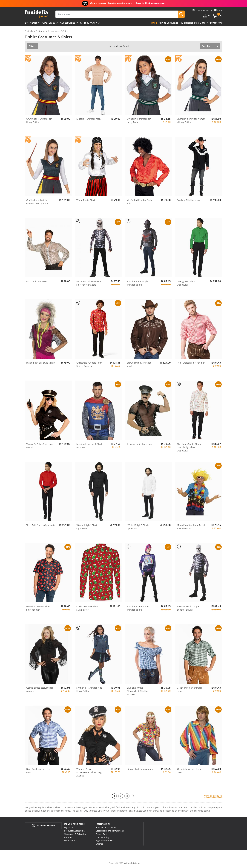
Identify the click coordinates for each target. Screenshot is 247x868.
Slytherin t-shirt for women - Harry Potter (191, 120)
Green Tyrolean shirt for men (190, 689)
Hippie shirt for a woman (140, 769)
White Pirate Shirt (86, 200)
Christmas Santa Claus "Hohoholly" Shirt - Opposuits (189, 447)
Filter (32, 46)
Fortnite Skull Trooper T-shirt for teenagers (89, 283)
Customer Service (43, 826)
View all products (213, 796)
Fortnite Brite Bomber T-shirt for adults (139, 608)
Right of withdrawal (105, 840)
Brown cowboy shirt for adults (139, 364)
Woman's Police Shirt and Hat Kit (40, 446)
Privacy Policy (102, 834)
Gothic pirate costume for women (40, 689)
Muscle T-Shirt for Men (89, 119)
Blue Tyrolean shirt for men (38, 771)
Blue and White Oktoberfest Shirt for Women (138, 691)
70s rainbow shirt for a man (189, 771)
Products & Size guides (75, 831)
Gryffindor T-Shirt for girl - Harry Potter (40, 120)
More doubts (70, 840)
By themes (31, 23)
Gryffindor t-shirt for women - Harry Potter (38, 202)
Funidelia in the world (106, 827)
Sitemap (100, 844)
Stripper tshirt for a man (140, 444)
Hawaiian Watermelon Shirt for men (38, 608)
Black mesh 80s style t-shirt (41, 363)
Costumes (49, 23)
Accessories (67, 23)
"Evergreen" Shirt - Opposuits (187, 283)
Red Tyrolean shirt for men (191, 363)
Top (153, 23)
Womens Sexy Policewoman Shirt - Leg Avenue (89, 772)
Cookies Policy (102, 837)
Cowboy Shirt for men (188, 200)
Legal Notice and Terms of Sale (110, 831)
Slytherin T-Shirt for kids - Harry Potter (90, 689)
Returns (68, 837)
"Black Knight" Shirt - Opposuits (87, 527)
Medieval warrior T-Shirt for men (89, 446)
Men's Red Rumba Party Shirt (139, 202)
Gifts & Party (88, 23)
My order (69, 827)
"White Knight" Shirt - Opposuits (138, 527)
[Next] (133, 796)
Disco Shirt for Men (36, 281)
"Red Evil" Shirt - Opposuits (41, 525)
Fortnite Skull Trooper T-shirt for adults (190, 608)
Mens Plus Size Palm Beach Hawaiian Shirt (191, 527)
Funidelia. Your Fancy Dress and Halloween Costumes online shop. (36, 14)
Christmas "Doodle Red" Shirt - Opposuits (89, 364)
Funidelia (29, 31)
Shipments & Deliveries (75, 834)
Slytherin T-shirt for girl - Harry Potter (140, 120)
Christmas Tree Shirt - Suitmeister (88, 608)
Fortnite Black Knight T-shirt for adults (139, 283)
